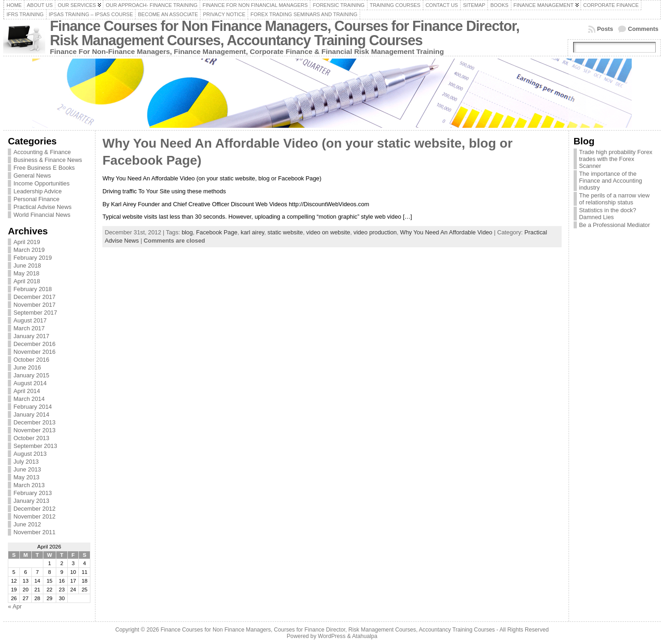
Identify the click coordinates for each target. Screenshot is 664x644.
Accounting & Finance (42, 152)
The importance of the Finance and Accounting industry (611, 181)
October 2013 (31, 438)
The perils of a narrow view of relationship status (614, 199)
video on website (328, 232)
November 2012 (34, 516)
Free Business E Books (44, 168)
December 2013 (34, 422)
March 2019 (29, 250)
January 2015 (31, 375)
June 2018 (27, 265)
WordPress (332, 636)
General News (32, 176)
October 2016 (31, 360)
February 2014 (33, 407)
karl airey (252, 232)
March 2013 (29, 485)
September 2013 (35, 446)
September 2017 (35, 313)
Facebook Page (217, 232)
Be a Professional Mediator (615, 225)
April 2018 (27, 281)
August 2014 (30, 383)
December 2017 (34, 297)
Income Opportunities (41, 183)
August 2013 (30, 454)
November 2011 (34, 532)
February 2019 (33, 258)
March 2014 (29, 399)
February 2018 (33, 289)
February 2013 (33, 493)
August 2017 (30, 320)
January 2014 (31, 414)
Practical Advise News (42, 207)
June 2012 (27, 524)
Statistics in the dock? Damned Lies (608, 214)
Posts (605, 29)
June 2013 (27, 469)
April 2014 (27, 391)
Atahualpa (365, 636)
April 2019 (27, 242)
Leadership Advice (38, 191)
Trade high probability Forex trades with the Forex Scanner (616, 159)
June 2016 (27, 367)
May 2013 (26, 477)
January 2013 (31, 501)
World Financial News (42, 215)
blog (187, 232)
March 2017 (29, 328)
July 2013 (26, 462)
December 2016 (34, 344)
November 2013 (34, 430)
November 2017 (34, 305)
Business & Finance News (48, 160)
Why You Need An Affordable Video (446, 232)
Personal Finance (36, 199)
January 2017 (31, 336)
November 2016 (34, 352)
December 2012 (34, 509)
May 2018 (26, 273)
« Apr (15, 606)
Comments (643, 29)
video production (375, 232)
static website (285, 232)
